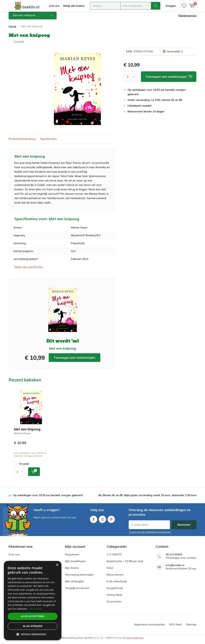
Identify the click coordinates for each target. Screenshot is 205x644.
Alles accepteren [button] (33, 616)
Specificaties (49, 142)
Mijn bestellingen (75, 564)
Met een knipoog (27, 432)
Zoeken (156, 6)
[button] (33, 634)
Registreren (72, 557)
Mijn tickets (72, 571)
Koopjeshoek (115, 591)
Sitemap (191, 627)
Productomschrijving (22, 142)
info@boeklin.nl (175, 568)
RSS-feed (175, 627)
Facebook (94, 521)
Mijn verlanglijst (75, 584)
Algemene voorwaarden (149, 627)
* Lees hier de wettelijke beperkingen (150, 535)
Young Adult (114, 598)
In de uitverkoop (117, 584)
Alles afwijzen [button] (33, 626)
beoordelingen (135, 641)
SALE (110, 571)
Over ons (54, 6)
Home (12, 29)
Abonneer (184, 527)
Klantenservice (187, 18)
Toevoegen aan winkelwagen (75, 360)
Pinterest (111, 521)
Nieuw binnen (115, 577)
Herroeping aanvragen (79, 577)
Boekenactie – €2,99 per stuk (125, 564)
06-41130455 (174, 557)
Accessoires (114, 604)
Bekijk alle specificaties (29, 270)
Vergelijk (22, 467)
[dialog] (33, 601)
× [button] (57, 565)
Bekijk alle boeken (74, 6)
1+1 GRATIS (114, 557)
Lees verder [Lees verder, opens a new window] (35, 609)
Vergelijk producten (77, 591)
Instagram (102, 521)
